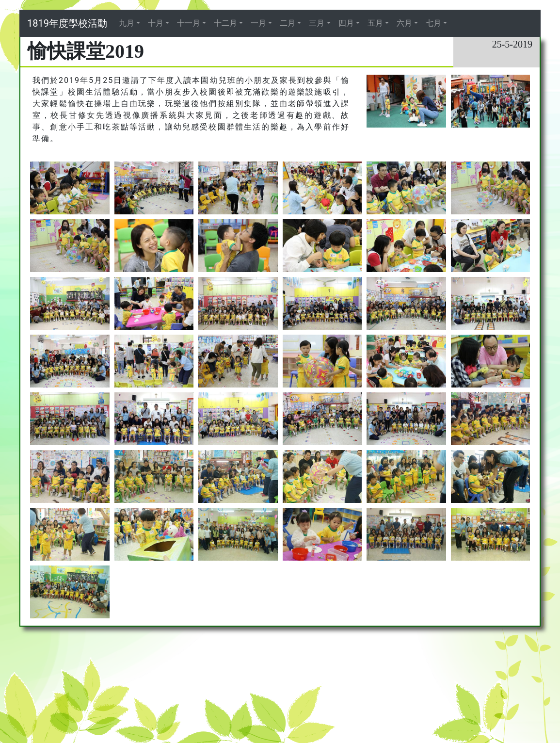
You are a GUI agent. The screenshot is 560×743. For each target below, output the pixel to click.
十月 (156, 23)
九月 (127, 23)
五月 (375, 23)
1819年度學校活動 (67, 23)
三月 (317, 23)
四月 (346, 23)
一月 (258, 23)
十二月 (225, 23)
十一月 (189, 23)
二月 (288, 23)
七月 (433, 23)
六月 (404, 23)
